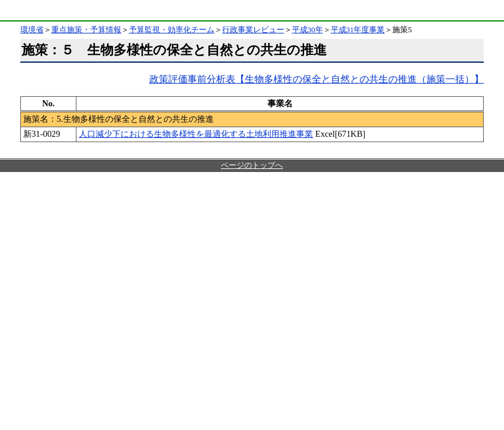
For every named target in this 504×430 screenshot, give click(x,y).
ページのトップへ (252, 165)
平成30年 (308, 30)
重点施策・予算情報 (86, 30)
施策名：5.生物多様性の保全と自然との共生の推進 (119, 119)
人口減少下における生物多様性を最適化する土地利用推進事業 (196, 134)
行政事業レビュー (253, 30)
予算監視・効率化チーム (172, 30)
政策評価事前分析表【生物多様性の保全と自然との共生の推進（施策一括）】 (316, 79)
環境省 (33, 10)
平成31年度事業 (358, 30)
